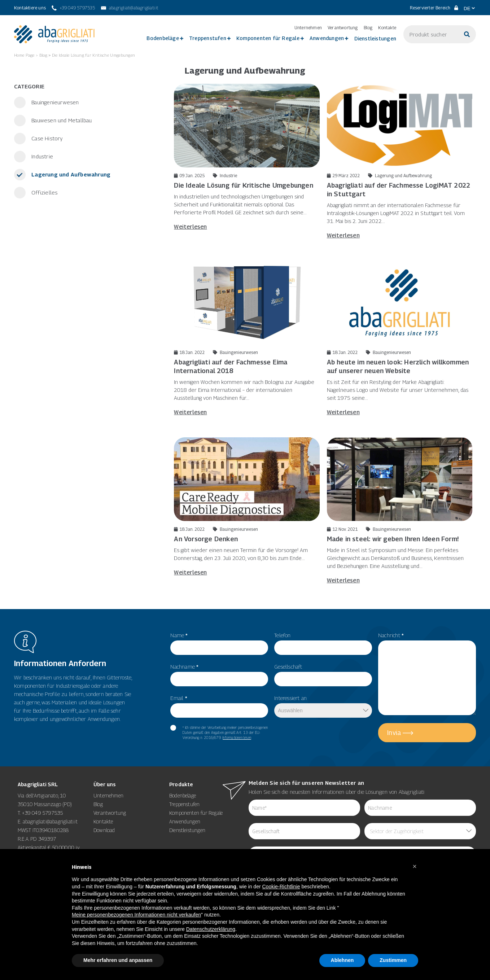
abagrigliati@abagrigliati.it (50, 821)
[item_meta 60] (173, 728)
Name (179, 635)
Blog (368, 28)
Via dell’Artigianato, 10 (42, 795)
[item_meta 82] (219, 710)
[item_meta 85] (420, 808)
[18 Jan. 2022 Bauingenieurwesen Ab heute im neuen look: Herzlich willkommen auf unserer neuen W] (400, 338)
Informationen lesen (237, 738)
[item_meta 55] (219, 648)
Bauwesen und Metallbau (61, 120)
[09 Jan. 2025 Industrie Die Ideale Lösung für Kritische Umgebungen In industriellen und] (247, 157)
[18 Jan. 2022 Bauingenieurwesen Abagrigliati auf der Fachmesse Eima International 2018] (247, 338)
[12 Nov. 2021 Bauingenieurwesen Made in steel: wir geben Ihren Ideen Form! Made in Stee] (400, 511)
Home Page (24, 55)
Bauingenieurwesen (54, 102)
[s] (431, 34)
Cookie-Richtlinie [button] (281, 887)
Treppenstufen (208, 38)
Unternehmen (308, 28)
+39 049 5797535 (43, 813)
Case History (46, 138)
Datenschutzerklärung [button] (211, 929)
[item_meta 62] (304, 808)
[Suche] (467, 34)
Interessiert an (290, 698)
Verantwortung (343, 28)
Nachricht (391, 635)
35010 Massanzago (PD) (45, 804)
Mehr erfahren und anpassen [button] (118, 960)
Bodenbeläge (163, 38)
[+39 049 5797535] (73, 8)
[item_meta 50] (323, 679)
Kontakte (387, 28)
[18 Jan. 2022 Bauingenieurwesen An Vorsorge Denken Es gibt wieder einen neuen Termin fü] (247, 507)
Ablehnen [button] (342, 960)
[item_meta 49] (323, 648)
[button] (415, 866)
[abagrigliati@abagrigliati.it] (130, 8)
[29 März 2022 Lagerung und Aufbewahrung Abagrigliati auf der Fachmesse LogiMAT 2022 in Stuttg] (400, 161)
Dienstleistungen (375, 38)
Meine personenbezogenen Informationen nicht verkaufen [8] (136, 915)
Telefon (282, 635)
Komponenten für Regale (268, 38)
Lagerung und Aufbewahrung (70, 174)
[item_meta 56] (219, 679)
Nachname (184, 666)
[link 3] (54, 34)
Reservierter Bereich (434, 8)
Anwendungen (327, 38)
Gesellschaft (288, 666)
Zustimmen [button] (393, 960)
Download (104, 830)
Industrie (41, 156)
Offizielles (44, 192)
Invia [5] (394, 733)
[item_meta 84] (304, 831)
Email (179, 698)
